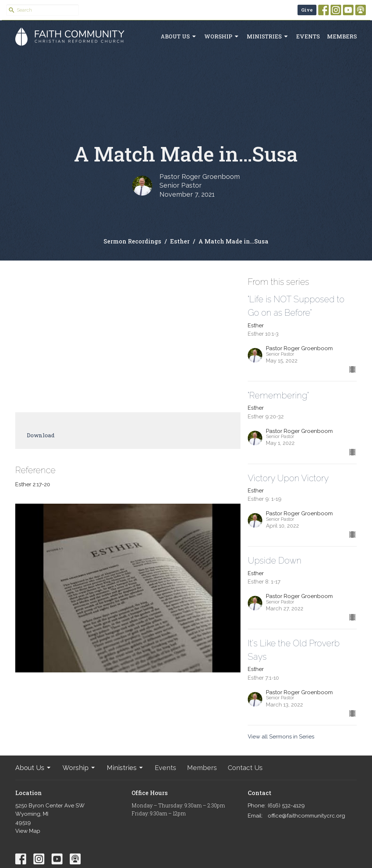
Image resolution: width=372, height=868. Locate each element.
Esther (180, 241)
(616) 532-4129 (286, 806)
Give (307, 10)
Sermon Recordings (132, 241)
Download (41, 435)
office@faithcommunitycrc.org (306, 816)
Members (342, 36)
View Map (28, 831)
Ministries (268, 36)
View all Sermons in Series (281, 737)
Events (308, 36)
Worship (222, 36)
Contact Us (245, 768)
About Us (179, 36)
